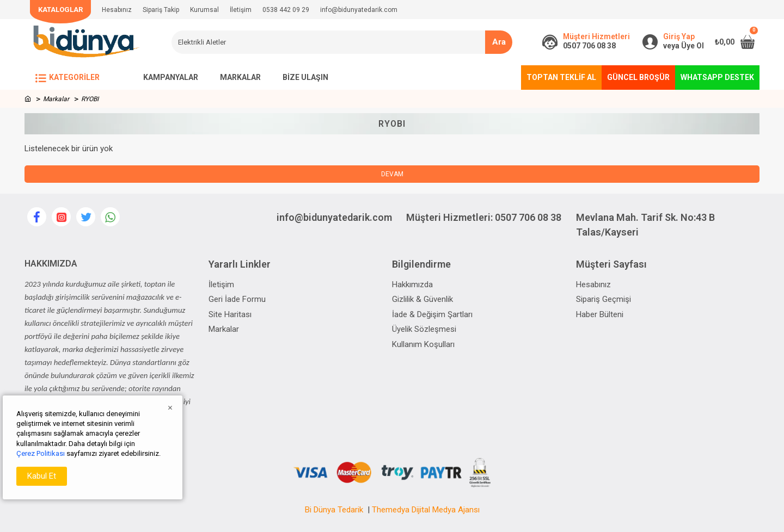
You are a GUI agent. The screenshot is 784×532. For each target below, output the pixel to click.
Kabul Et (42, 476)
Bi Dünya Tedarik (334, 510)
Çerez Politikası (41, 453)
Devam (392, 174)
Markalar (56, 99)
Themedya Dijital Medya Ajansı (426, 510)
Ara (499, 42)
